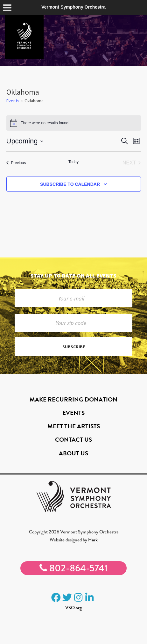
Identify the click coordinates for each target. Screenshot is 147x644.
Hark (93, 540)
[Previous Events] (16, 163)
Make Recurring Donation (73, 399)
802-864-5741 (73, 568)
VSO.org (73, 608)
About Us (73, 453)
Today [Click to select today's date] (73, 162)
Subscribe (74, 347)
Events (13, 101)
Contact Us (73, 440)
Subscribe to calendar (70, 184)
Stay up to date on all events (73, 275)
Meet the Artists (74, 426)
